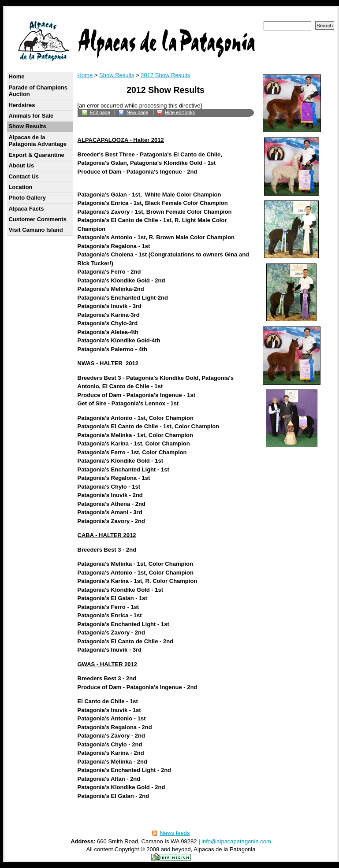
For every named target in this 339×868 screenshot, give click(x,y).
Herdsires (22, 105)
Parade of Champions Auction (38, 91)
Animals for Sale (31, 116)
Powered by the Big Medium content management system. (171, 857)
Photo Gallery (27, 198)
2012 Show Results (165, 75)
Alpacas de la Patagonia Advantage (37, 141)
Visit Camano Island (35, 230)
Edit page (100, 112)
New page (138, 112)
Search (325, 25)
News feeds (175, 833)
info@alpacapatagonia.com (236, 841)
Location (20, 187)
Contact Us (24, 176)
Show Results (27, 126)
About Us (21, 165)
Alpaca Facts (26, 209)
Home (16, 76)
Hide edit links (180, 112)
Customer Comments (37, 219)
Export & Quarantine (36, 155)
